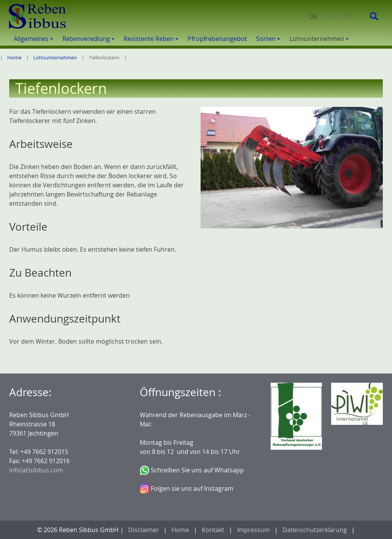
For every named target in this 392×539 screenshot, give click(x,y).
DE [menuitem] (313, 16)
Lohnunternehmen (55, 58)
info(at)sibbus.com (36, 470)
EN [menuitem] (331, 16)
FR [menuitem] (347, 16)
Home (14, 58)
